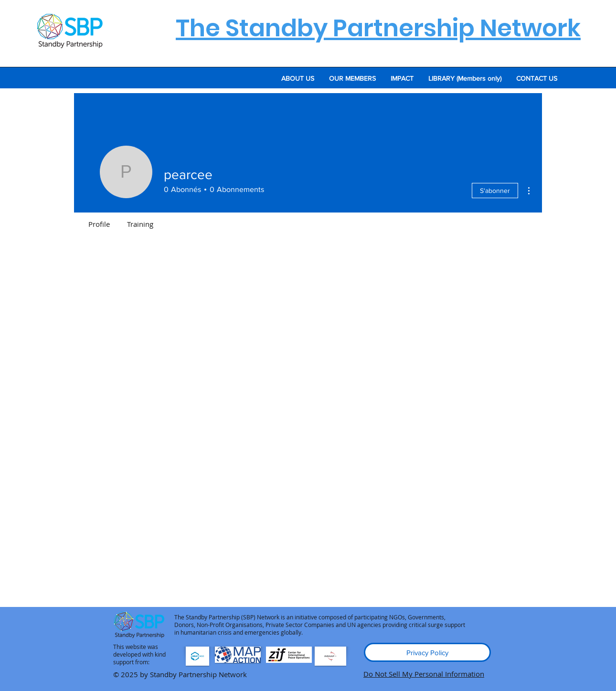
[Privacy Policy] (427, 652)
